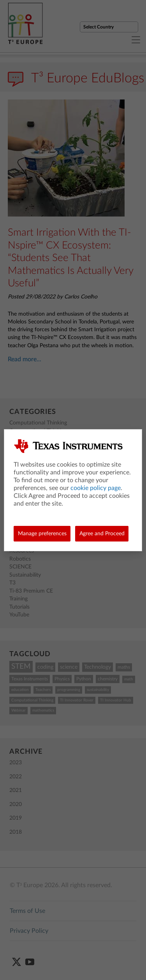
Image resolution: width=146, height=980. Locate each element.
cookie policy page (96, 488)
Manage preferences (42, 534)
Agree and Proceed (102, 534)
